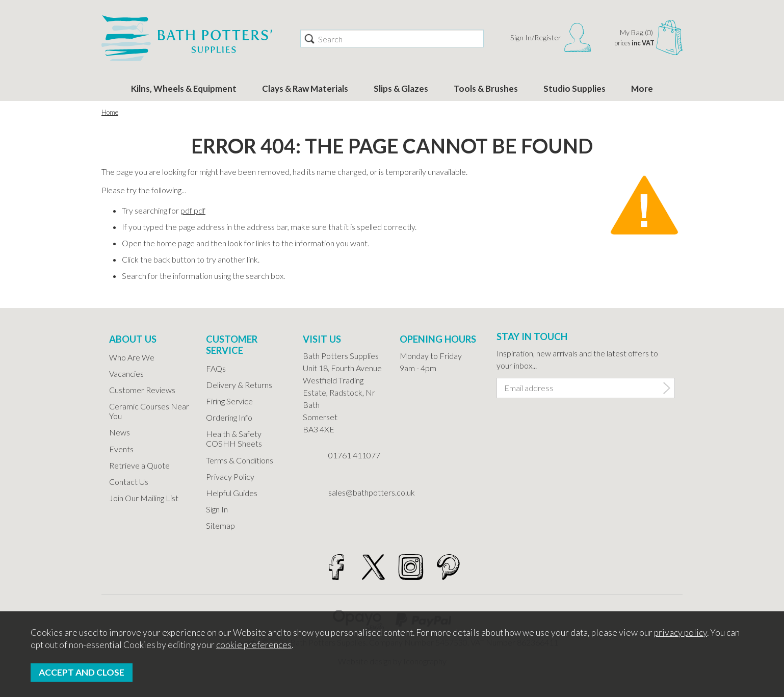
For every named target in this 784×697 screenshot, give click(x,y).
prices (634, 43)
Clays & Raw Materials (305, 88)
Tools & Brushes (486, 88)
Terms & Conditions (240, 460)
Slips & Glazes (401, 88)
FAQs (216, 368)
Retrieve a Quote (139, 465)
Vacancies (126, 373)
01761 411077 (354, 455)
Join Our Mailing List (144, 498)
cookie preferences (254, 645)
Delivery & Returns (239, 385)
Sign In (217, 509)
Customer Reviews (142, 390)
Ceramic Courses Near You (149, 411)
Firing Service (229, 401)
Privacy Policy (230, 476)
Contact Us (129, 482)
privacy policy (681, 633)
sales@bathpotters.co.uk (356, 492)
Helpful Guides (232, 493)
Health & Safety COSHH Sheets (234, 438)
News (120, 432)
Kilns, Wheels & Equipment (184, 88)
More (642, 88)
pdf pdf (193, 210)
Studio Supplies (574, 88)
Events (121, 449)
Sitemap (220, 525)
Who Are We (132, 357)
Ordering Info (229, 417)
